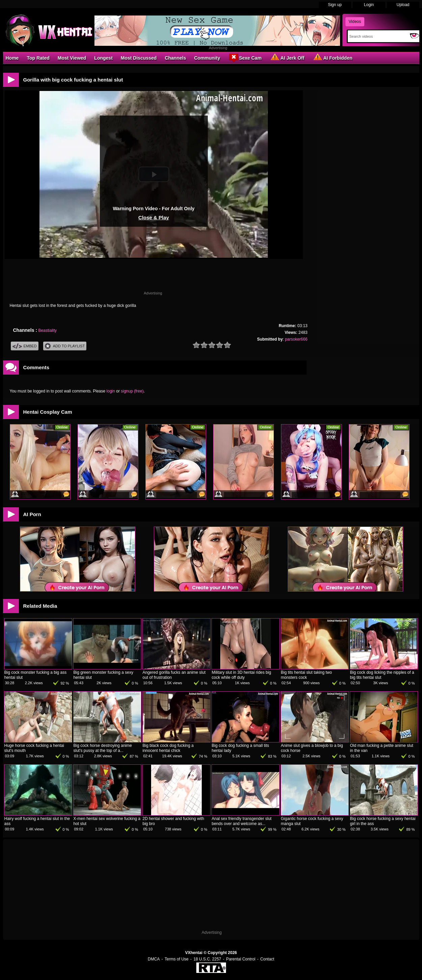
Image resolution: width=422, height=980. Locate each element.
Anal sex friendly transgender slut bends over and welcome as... (242, 821)
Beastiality (47, 330)
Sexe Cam (245, 58)
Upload (403, 5)
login (111, 391)
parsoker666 (296, 339)
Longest (103, 58)
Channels (175, 58)
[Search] (377, 36)
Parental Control (241, 959)
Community (207, 58)
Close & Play (154, 217)
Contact (267, 959)
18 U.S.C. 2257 (207, 959)
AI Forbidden (332, 58)
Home (12, 58)
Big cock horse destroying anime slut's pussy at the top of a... (103, 748)
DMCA (154, 959)
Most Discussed (139, 58)
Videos (355, 22)
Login (369, 5)
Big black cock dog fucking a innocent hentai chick (168, 748)
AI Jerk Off (287, 58)
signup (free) (132, 391)
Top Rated (38, 58)
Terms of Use (177, 959)
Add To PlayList (65, 346)
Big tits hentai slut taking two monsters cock (306, 675)
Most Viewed (72, 58)
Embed (25, 346)
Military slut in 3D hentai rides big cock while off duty (242, 675)
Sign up (335, 5)
